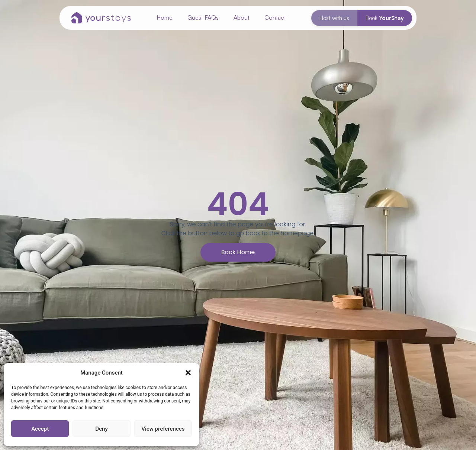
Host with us (334, 18)
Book (385, 18)
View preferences (163, 429)
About (242, 17)
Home (165, 17)
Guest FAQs (203, 17)
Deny (102, 429)
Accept (40, 429)
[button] (188, 373)
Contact (275, 17)
